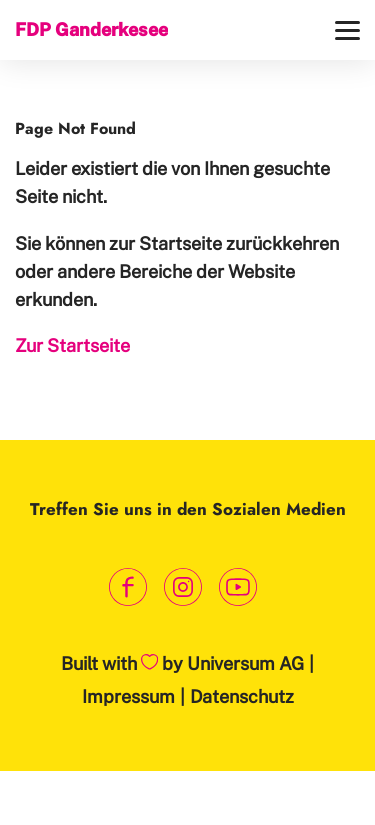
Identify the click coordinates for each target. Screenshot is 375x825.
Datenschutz (242, 696)
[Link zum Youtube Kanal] (237, 587)
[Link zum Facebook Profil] (127, 587)
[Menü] (347, 30)
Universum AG (245, 663)
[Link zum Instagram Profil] (182, 587)
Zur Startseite (72, 345)
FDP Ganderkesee (91, 29)
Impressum (128, 696)
